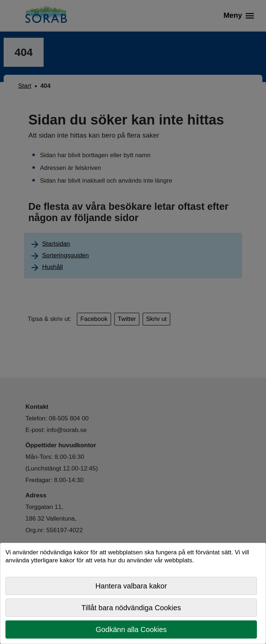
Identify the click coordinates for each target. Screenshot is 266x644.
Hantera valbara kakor (131, 586)
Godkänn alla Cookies (131, 629)
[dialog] (133, 593)
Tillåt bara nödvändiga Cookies (131, 608)
